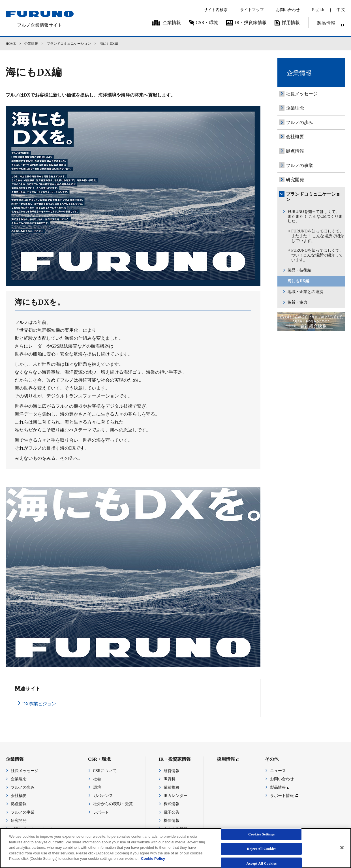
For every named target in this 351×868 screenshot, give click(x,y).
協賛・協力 (298, 302)
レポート (101, 812)
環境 (97, 787)
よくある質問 (175, 829)
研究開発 (295, 180)
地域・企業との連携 (305, 292)
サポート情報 (282, 796)
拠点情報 (295, 151)
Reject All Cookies (262, 853)
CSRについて (105, 771)
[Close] (342, 852)
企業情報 (172, 23)
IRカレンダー (175, 796)
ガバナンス (103, 796)
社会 (97, 779)
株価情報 (172, 821)
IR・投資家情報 (251, 23)
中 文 (341, 10)
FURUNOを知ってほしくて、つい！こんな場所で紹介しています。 (317, 255)
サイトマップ (252, 10)
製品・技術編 (299, 270)
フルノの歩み (299, 122)
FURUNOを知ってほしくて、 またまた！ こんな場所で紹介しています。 (318, 236)
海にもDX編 (298, 281)
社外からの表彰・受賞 (113, 804)
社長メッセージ (302, 94)
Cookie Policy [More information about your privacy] (153, 863)
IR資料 (170, 779)
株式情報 (172, 804)
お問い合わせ (288, 10)
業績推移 (172, 787)
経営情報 (172, 771)
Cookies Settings (261, 838)
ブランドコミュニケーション (69, 44)
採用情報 (291, 23)
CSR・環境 (207, 23)
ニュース (278, 771)
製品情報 (326, 23)
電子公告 (172, 812)
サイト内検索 (216, 10)
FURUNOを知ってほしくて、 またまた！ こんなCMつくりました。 (315, 216)
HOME (11, 44)
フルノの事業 (299, 165)
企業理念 (295, 108)
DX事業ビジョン (39, 704)
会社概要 (295, 137)
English (318, 10)
